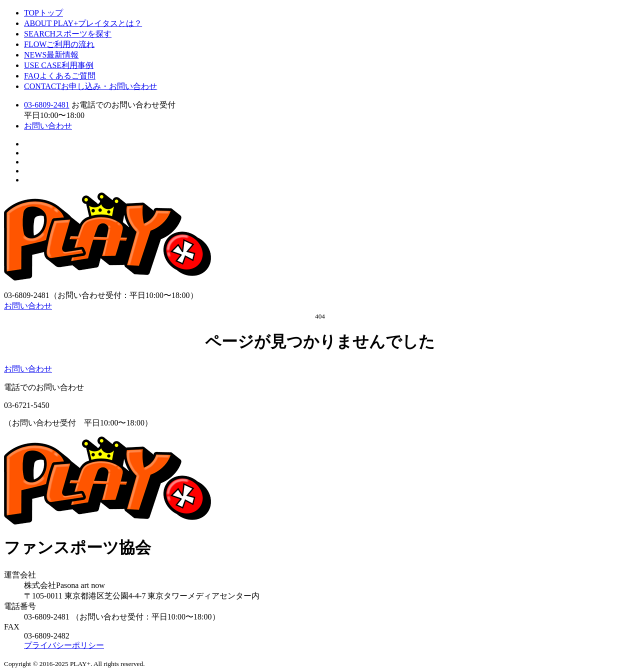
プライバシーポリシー (64, 645)
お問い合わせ (48, 126)
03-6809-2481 (47, 105)
